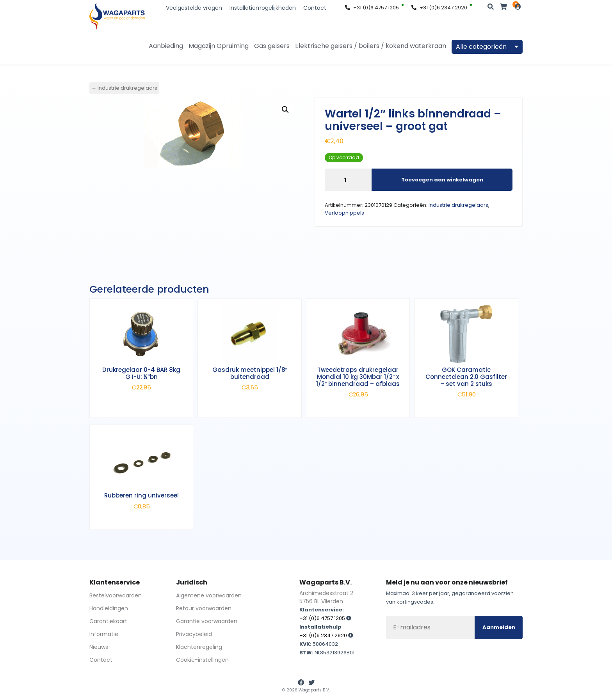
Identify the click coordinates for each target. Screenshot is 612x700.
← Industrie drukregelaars (124, 88)
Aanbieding (166, 46)
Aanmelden (499, 627)
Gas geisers (272, 46)
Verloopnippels (344, 213)
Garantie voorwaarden (207, 621)
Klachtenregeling (199, 647)
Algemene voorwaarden (209, 595)
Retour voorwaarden (204, 608)
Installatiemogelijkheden (263, 8)
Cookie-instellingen (202, 660)
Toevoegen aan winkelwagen (442, 179)
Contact (315, 8)
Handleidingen (109, 608)
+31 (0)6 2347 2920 (439, 8)
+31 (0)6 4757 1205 (372, 8)
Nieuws (99, 647)
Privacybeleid (194, 634)
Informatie (104, 634)
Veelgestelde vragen (194, 8)
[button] (285, 110)
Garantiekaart (108, 621)
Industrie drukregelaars (458, 205)
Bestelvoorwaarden (116, 595)
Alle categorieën (487, 47)
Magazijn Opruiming (219, 46)
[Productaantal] (348, 180)
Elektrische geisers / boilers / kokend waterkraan (371, 46)
